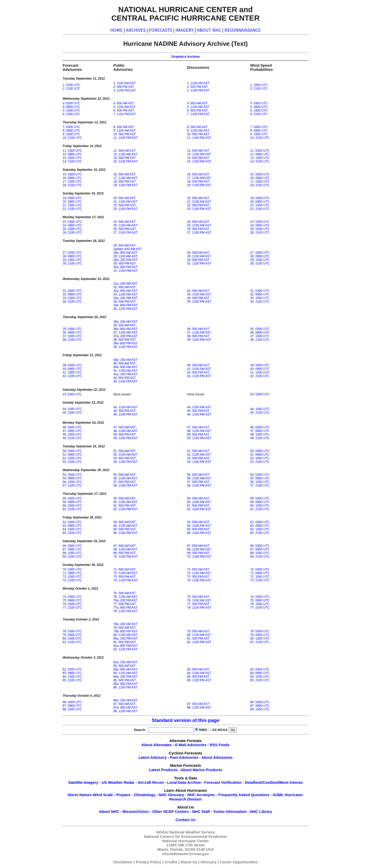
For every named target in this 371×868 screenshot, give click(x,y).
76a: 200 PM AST (125, 600)
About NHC (109, 812)
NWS (203, 730)
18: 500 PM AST (125, 182)
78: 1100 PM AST (125, 611)
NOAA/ (162, 832)
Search (141, 730)
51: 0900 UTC (72, 455)
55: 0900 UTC (72, 478)
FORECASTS (161, 30)
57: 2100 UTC (72, 486)
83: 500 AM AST (125, 666)
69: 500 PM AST (125, 553)
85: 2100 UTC (72, 680)
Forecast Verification (223, 782)
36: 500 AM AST (125, 325)
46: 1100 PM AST (125, 414)
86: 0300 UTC (72, 702)
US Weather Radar (118, 782)
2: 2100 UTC (71, 89)
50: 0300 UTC (72, 451)
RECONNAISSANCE (243, 30)
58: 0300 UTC (72, 498)
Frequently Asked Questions (244, 795)
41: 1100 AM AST (125, 371)
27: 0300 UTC (72, 253)
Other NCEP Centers (171, 812)
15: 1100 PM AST (125, 161)
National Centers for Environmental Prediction (185, 837)
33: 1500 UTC (72, 298)
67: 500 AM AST (125, 546)
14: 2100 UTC (72, 161)
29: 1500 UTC (72, 260)
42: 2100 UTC (72, 376)
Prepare (123, 795)
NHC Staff (201, 812)
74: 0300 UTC (72, 597)
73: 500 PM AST (125, 577)
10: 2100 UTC (72, 138)
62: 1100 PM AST (125, 509)
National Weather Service (192, 832)
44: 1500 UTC (72, 409)
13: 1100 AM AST (125, 154)
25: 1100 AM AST (125, 225)
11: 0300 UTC (72, 151)
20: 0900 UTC (72, 202)
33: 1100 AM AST (125, 294)
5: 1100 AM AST (125, 107)
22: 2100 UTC (72, 209)
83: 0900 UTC (72, 673)
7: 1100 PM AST (125, 114)
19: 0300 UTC (72, 198)
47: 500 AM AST (125, 427)
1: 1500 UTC (71, 85)
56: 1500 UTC (72, 482)
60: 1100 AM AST (125, 502)
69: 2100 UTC (72, 557)
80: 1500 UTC (72, 639)
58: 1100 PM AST (125, 486)
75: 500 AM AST (125, 593)
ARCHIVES (136, 30)
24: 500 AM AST (125, 222)
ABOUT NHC (209, 30)
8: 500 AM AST (124, 127)
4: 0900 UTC (71, 107)
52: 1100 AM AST (125, 455)
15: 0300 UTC (72, 174)
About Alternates (157, 745)
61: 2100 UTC (72, 509)
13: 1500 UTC (72, 158)
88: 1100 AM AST (125, 711)
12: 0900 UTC (72, 154)
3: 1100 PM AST (125, 90)
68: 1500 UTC (72, 553)
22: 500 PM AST (125, 205)
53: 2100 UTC (72, 462)
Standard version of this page (185, 720)
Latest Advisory (152, 758)
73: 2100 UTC (72, 580)
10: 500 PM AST (125, 134)
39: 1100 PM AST (125, 347)
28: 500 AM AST (125, 245)
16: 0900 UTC (72, 178)
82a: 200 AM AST (125, 662)
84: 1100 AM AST (125, 673)
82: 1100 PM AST (125, 649)
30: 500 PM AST (125, 263)
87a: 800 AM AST (125, 708)
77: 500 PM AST (125, 604)
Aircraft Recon (151, 782)
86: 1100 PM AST (125, 687)
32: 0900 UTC (72, 294)
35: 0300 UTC (72, 329)
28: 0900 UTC (72, 256)
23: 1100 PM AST (125, 209)
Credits (171, 862)
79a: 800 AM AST (125, 631)
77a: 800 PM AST (125, 608)
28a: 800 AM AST (125, 253)
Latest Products (163, 770)
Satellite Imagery (83, 782)
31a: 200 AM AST (125, 284)
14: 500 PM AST (125, 158)
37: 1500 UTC (72, 336)
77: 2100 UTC (72, 608)
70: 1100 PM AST (125, 557)
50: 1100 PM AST (125, 438)
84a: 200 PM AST (125, 677)
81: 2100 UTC (72, 642)
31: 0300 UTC (72, 291)
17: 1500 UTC (72, 182)
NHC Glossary (171, 795)
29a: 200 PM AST (125, 260)
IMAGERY (184, 30)
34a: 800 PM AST (125, 305)
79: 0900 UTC (72, 635)
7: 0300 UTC (71, 127)
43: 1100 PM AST (125, 381)
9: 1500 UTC (71, 134)
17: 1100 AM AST (125, 178)
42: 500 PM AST (125, 378)
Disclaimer (123, 862)
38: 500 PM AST (125, 340)
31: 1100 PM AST (125, 271)
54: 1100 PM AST (125, 462)
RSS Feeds (220, 745)
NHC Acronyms (201, 795)
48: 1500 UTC (72, 435)
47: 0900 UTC (72, 431)
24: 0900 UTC (72, 225)
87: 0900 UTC (72, 706)
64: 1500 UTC (72, 529)
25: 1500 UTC (72, 229)
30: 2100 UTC (72, 263)
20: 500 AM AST (125, 198)
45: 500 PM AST (125, 411)
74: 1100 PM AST (125, 580)
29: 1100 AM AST (125, 256)
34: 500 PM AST (125, 302)
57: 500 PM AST (125, 482)
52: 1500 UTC (72, 458)
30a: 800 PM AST (125, 267)
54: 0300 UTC (72, 475)
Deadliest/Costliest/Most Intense (274, 782)
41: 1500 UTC (72, 372)
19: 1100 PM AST (125, 185)
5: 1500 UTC (71, 110)
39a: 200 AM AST (125, 360)
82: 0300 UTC (72, 669)
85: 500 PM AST (125, 680)
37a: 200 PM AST (125, 336)
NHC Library (261, 812)
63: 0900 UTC (72, 526)
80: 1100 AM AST (125, 635)
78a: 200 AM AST (125, 624)
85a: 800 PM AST (125, 684)
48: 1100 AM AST (125, 431)
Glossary (209, 862)
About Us (189, 862)
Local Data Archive (184, 782)
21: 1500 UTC (72, 205)
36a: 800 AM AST (125, 329)
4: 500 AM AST (124, 103)
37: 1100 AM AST (125, 333)
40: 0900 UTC (72, 369)
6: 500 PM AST (124, 110)
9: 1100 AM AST (125, 131)
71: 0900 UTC (72, 573)
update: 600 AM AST (128, 249)
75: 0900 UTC (72, 600)
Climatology (145, 795)
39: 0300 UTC (72, 365)
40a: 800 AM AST (125, 367)
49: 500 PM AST (125, 435)
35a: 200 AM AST (125, 322)
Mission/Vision (136, 812)
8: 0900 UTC (71, 131)
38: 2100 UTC (72, 340)
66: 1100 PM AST (125, 533)
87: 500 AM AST (125, 704)
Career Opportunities (239, 862)
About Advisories (217, 758)
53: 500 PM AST (125, 458)
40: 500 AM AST (125, 363)
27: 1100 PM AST (125, 233)
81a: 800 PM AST (125, 646)
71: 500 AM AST (125, 569)
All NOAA (220, 730)
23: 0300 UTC (72, 222)
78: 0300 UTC (72, 631)
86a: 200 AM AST (125, 700)
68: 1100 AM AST (125, 549)
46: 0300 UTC (72, 427)
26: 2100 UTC (72, 233)
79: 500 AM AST (125, 628)
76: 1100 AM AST (125, 597)
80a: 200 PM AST (125, 639)
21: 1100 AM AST (125, 202)
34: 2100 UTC (72, 302)
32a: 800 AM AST (125, 291)
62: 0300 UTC (72, 522)
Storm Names (80, 795)
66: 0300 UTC (72, 546)
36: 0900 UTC (72, 333)
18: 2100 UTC (72, 185)
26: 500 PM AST (125, 229)
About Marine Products (201, 770)
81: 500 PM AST (125, 642)
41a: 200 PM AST (125, 374)
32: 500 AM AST (125, 287)
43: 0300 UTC (72, 394)
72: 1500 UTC (72, 577)
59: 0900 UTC (72, 502)
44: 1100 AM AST (125, 407)
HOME (116, 30)
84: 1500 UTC (72, 677)
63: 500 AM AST (125, 522)
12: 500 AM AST (125, 151)
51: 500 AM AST (125, 451)
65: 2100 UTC (72, 533)
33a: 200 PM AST (125, 298)
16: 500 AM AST (125, 174)
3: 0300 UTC (71, 103)
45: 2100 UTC (72, 413)
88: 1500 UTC (72, 709)
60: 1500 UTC (72, 506)
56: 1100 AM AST (125, 478)
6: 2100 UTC (71, 114)
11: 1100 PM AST (125, 138)
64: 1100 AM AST (125, 526)
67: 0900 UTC (72, 549)
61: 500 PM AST (125, 506)
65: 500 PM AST (125, 529)
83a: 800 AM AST (125, 669)
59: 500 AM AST (125, 498)
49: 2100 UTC (72, 438)
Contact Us (185, 820)
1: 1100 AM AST (125, 83)
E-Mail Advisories (191, 745)
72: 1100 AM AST (125, 573)
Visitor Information (230, 812)
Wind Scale (103, 795)
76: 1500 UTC (72, 604)
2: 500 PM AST (124, 87)
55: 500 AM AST (125, 475)
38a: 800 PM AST (125, 343)
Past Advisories (184, 758)
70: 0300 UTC (72, 569)
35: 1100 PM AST (125, 309)
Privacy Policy (149, 862)
